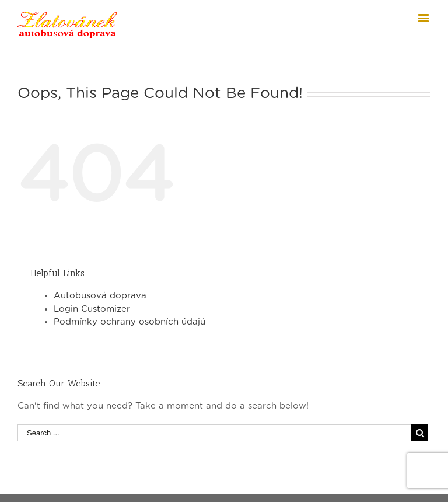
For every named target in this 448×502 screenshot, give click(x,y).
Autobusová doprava (100, 296)
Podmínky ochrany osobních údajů (129, 322)
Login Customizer (92, 309)
